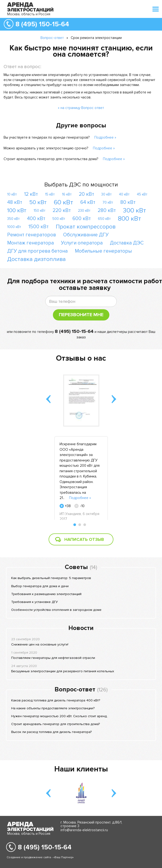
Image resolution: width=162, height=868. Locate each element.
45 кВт (142, 194)
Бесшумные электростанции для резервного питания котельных (63, 671)
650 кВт (104, 219)
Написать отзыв (84, 539)
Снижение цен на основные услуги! (40, 644)
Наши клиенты (81, 769)
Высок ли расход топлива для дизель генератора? (51, 732)
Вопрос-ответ (52, 38)
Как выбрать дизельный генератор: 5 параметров (51, 578)
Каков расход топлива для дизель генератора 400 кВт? (56, 700)
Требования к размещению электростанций (46, 594)
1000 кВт (14, 227)
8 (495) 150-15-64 (42, 24)
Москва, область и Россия (29, 14)
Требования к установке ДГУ (35, 602)
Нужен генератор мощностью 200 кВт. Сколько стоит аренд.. (60, 716)
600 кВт (82, 219)
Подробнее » (105, 137)
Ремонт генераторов (32, 235)
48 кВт (15, 202)
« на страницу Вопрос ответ (81, 108)
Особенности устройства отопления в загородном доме (56, 610)
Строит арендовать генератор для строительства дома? (51, 159)
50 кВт (38, 202)
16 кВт (67, 194)
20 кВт (86, 194)
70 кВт (108, 202)
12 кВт (31, 194)
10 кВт (12, 194)
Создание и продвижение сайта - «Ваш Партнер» (40, 857)
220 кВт (62, 210)
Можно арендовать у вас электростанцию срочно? (46, 148)
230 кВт (84, 211)
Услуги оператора (82, 243)
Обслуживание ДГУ (86, 235)
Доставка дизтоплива (36, 259)
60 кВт (63, 202)
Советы (76, 567)
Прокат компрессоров (86, 227)
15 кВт (50, 194)
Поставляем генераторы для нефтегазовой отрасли (53, 658)
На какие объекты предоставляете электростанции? (53, 708)
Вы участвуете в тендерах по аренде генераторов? (47, 137)
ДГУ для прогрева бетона (37, 251)
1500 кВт (38, 227)
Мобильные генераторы (103, 251)
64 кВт (88, 202)
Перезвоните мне (81, 315)
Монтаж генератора (30, 243)
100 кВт (17, 210)
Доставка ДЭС (127, 243)
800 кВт (129, 219)
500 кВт (59, 219)
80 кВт (128, 202)
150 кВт (40, 211)
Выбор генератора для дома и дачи (40, 586)
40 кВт (124, 194)
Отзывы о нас (81, 358)
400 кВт (36, 219)
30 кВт (106, 194)
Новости (81, 628)
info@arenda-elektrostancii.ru (84, 830)
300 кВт (134, 210)
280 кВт (107, 210)
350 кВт (13, 219)
